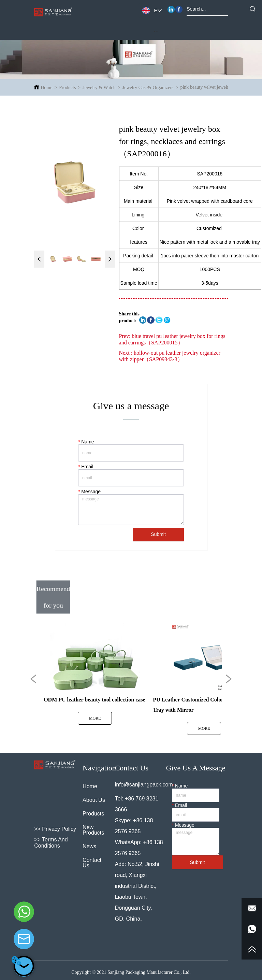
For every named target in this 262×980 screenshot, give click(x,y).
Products (67, 88)
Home (46, 88)
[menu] (156, 31)
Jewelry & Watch (99, 88)
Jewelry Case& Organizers (148, 88)
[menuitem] (156, 31)
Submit (158, 534)
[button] (156, 32)
